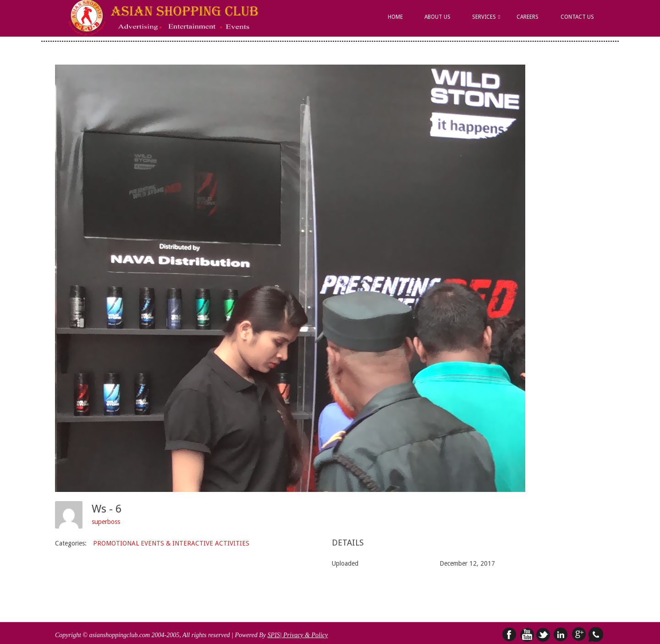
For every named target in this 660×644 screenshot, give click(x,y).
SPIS (273, 635)
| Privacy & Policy (304, 635)
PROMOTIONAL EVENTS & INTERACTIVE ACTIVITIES (171, 543)
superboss (106, 522)
